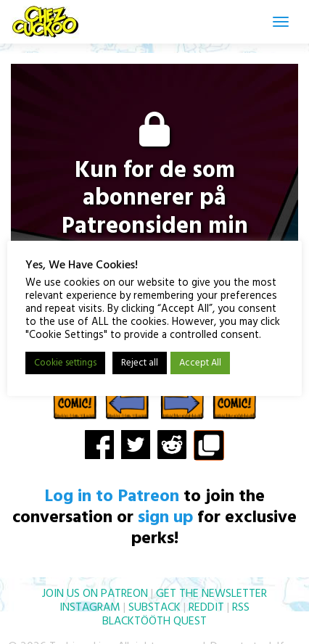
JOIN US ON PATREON (95, 594)
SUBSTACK (154, 608)
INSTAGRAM (90, 608)
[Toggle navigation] (281, 22)
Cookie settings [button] (65, 363)
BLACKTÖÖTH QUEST (154, 622)
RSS (241, 608)
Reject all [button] (140, 363)
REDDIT (206, 608)
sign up (165, 518)
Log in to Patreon (112, 497)
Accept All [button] (200, 363)
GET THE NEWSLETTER (211, 594)
